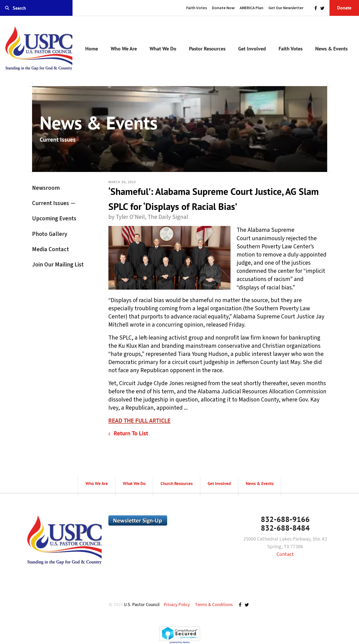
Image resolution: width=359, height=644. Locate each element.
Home (92, 49)
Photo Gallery (50, 234)
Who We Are (124, 49)
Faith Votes (197, 8)
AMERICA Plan (252, 8)
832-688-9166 (285, 519)
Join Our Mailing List (58, 265)
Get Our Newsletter (286, 8)
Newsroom (46, 188)
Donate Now (223, 8)
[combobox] (36, 8)
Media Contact (51, 249)
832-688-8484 (285, 528)
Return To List (130, 433)
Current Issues (51, 203)
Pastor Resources (207, 49)
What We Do (163, 49)
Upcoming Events (54, 218)
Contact (285, 554)
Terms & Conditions (214, 605)
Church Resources (177, 484)
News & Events (331, 49)
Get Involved (252, 49)
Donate (344, 8)
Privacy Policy (177, 605)
